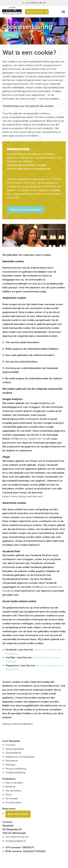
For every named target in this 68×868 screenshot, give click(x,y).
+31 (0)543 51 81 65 (34, 3)
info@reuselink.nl (15, 841)
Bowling (10, 787)
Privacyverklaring (16, 769)
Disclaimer (12, 761)
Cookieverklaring (15, 772)
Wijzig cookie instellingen (18, 724)
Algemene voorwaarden (20, 757)
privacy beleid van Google (35, 439)
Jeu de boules (13, 791)
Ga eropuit (12, 798)
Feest (9, 795)
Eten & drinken (14, 783)
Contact (10, 35)
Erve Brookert (13, 802)
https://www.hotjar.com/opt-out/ (23, 496)
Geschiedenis (13, 753)
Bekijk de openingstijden (26, 210)
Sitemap (10, 765)
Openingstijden (15, 749)
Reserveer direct (37, 12)
